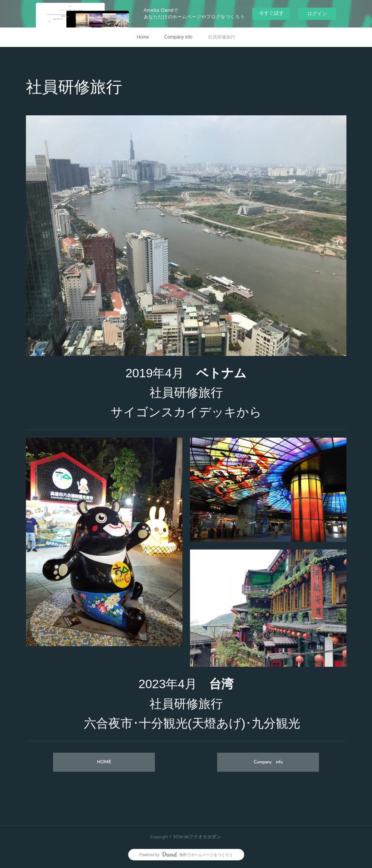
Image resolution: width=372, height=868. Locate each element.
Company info (178, 37)
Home (143, 37)
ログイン (317, 14)
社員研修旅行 (222, 37)
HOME (104, 762)
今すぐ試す (271, 13)
